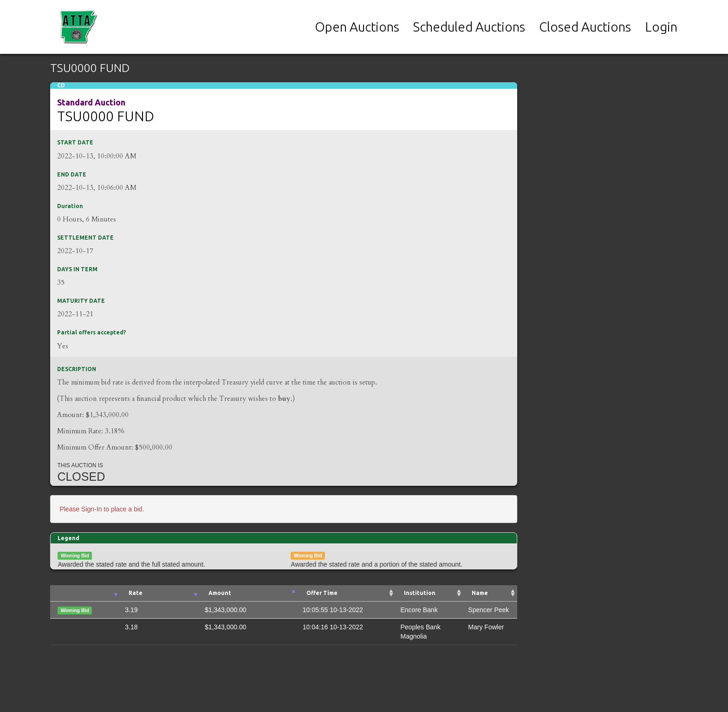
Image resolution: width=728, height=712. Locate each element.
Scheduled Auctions (469, 27)
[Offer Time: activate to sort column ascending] (347, 593)
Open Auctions (357, 27)
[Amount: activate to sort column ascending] (249, 593)
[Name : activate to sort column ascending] (490, 593)
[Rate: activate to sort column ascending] (160, 593)
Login (661, 27)
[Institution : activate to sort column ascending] (429, 593)
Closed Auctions (585, 27)
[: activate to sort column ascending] (85, 593)
